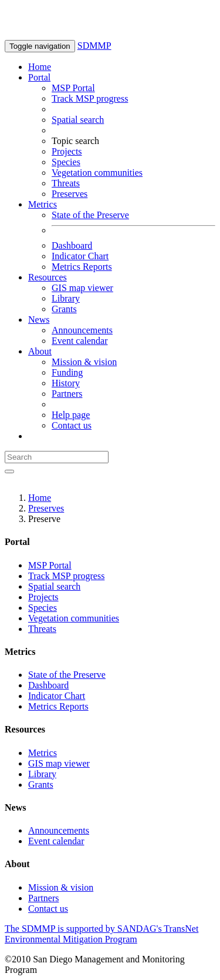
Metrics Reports (82, 267)
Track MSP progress (90, 98)
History (66, 383)
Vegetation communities (97, 173)
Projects (67, 151)
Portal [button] (39, 77)
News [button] (39, 320)
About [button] (40, 351)
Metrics (43, 753)
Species (66, 162)
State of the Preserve (90, 215)
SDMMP (94, 46)
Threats (66, 183)
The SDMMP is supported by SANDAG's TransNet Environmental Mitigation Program (101, 934)
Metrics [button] (43, 204)
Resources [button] (48, 277)
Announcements (82, 330)
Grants (64, 309)
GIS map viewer (82, 288)
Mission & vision (84, 362)
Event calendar (80, 341)
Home (40, 67)
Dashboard (72, 245)
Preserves (70, 194)
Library (66, 298)
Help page (71, 415)
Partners (67, 394)
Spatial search (78, 120)
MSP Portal (73, 88)
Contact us (72, 425)
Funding (67, 372)
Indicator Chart (80, 256)
